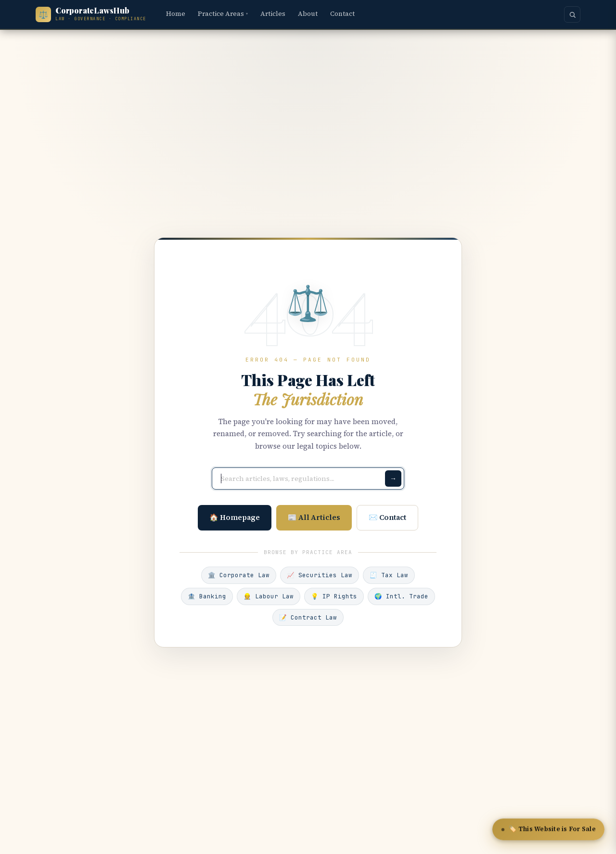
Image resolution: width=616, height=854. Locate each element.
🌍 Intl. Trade (401, 596)
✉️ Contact (387, 517)
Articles (273, 14)
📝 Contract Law (308, 617)
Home (176, 14)
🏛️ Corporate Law (239, 575)
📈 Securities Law (320, 575)
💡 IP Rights (334, 596)
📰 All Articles (314, 517)
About (308, 14)
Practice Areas (223, 14)
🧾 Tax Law (389, 575)
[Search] (572, 14)
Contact (342, 14)
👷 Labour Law (269, 596)
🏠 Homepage (235, 517)
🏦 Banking (207, 596)
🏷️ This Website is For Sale (549, 830)
